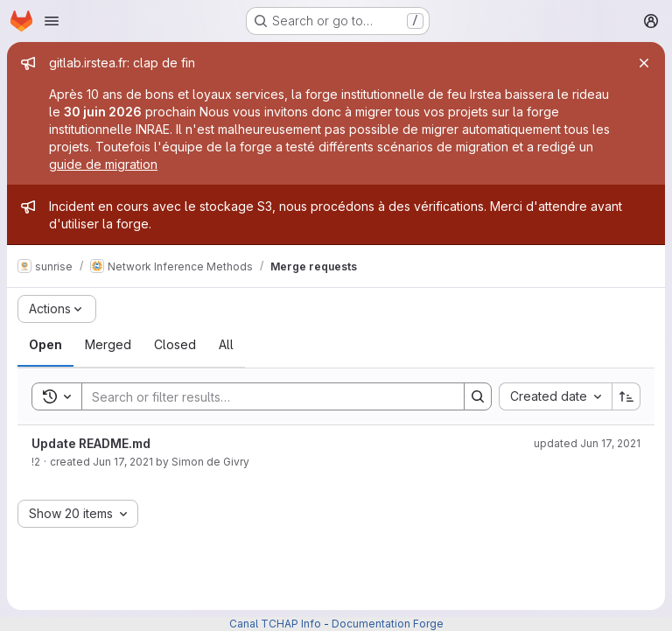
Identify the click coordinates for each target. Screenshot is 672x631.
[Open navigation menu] (52, 21)
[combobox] (555, 396)
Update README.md (91, 443)
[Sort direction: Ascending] (626, 396)
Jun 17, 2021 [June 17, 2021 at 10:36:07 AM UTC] (123, 462)
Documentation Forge (388, 624)
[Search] (264, 396)
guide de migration (103, 164)
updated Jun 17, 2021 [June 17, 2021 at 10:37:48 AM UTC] (587, 443)
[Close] (644, 63)
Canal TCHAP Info (275, 624)
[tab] (45, 345)
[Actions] (57, 309)
